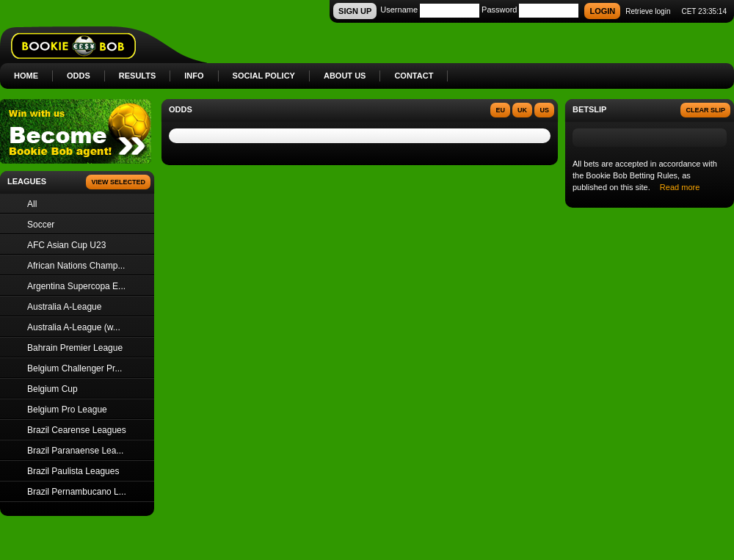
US (544, 110)
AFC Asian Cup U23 (66, 245)
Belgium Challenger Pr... (75, 368)
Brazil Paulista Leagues (73, 471)
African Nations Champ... (76, 266)
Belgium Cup (52, 389)
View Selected (118, 182)
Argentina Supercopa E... (76, 286)
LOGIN (602, 11)
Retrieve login (648, 11)
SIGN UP (355, 11)
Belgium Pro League (67, 410)
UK (522, 110)
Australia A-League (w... (74, 327)
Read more (680, 187)
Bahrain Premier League (75, 348)
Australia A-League (64, 307)
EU (500, 110)
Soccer (41, 225)
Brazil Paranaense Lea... (75, 451)
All (32, 204)
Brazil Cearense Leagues (77, 430)
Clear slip (705, 110)
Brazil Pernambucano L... (77, 492)
